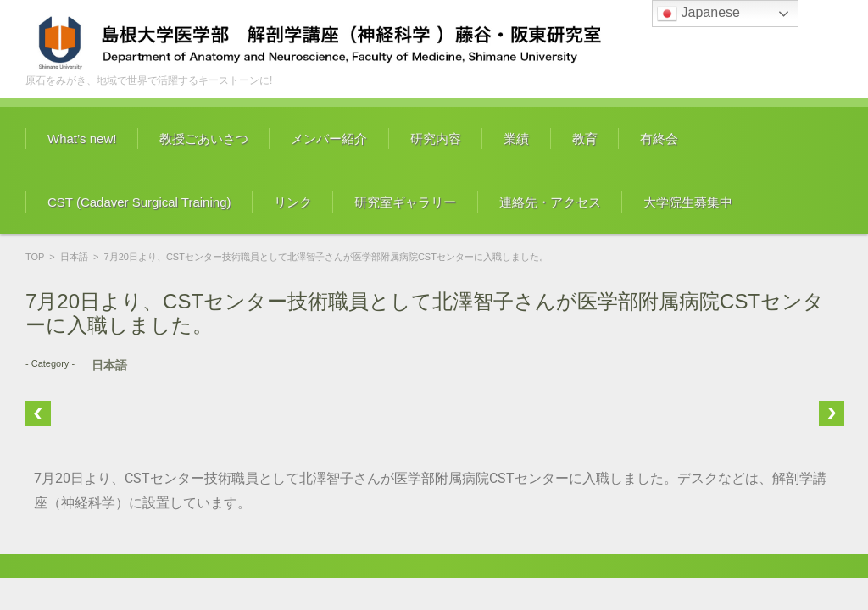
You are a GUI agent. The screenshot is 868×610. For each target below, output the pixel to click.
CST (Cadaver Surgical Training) (139, 202)
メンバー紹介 (329, 139)
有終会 (659, 139)
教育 (585, 139)
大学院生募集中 (688, 202)
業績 (516, 139)
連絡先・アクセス (550, 202)
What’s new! (82, 139)
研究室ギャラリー (405, 202)
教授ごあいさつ (204, 139)
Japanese (698, 14)
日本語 (74, 257)
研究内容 (436, 139)
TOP (35, 257)
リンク (293, 202)
